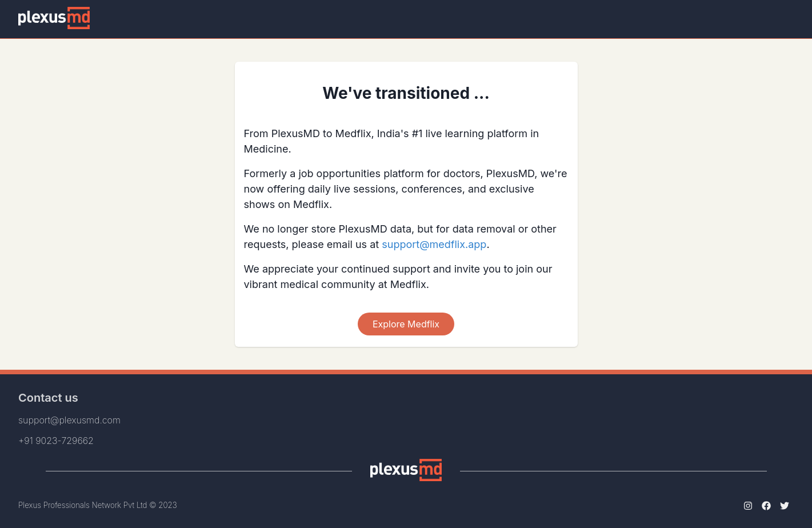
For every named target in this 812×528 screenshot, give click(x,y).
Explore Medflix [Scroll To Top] (406, 324)
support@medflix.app (434, 244)
